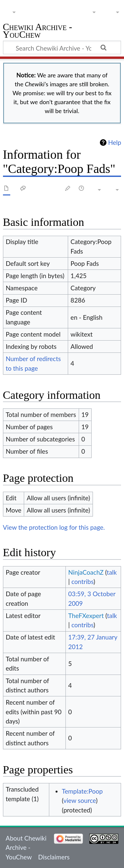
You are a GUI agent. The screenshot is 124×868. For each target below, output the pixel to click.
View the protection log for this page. (54, 527)
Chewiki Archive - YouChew (38, 32)
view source (80, 800)
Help (115, 143)
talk (112, 572)
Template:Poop (82, 791)
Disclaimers (54, 857)
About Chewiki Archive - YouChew (26, 847)
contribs (83, 581)
